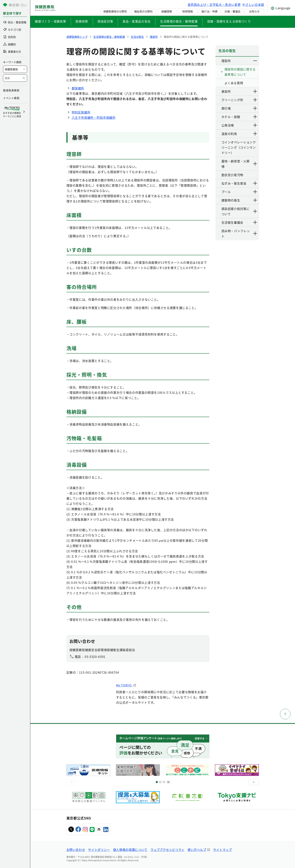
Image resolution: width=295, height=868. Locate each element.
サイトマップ (223, 850)
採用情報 (188, 11)
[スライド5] (160, 782)
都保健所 (78, 88)
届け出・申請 (209, 11)
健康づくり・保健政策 (50, 21)
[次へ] (254, 782)
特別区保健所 (81, 112)
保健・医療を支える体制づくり (229, 21)
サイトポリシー (99, 850)
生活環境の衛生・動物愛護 (179, 21)
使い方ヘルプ (197, 850)
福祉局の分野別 (143, 11)
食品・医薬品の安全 (137, 21)
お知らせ (254, 11)
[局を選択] (15, 69)
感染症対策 (105, 21)
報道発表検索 (11, 90)
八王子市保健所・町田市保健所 (94, 117)
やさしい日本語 (253, 5)
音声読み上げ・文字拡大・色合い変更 (214, 5)
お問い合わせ (76, 850)
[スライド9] (164, 782)
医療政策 (82, 21)
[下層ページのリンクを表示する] (255, 61)
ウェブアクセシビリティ (168, 850)
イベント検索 (11, 98)
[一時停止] (168, 782)
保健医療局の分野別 (115, 11)
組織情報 (167, 11)
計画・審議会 (233, 11)
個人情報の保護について (130, 850)
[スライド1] (157, 782)
